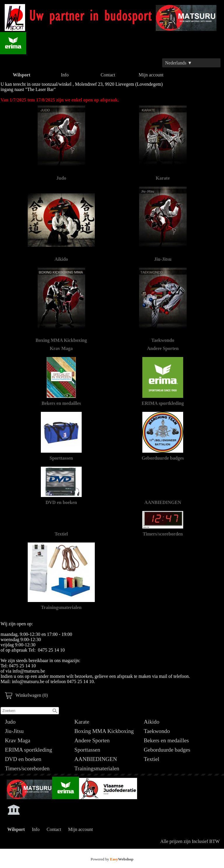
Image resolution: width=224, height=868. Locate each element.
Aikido (152, 722)
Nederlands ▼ (179, 63)
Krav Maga (18, 740)
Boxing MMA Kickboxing (104, 731)
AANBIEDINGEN (96, 759)
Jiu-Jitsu (14, 731)
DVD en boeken (23, 759)
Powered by (112, 859)
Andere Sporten (92, 740)
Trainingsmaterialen (97, 768)
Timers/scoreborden (27, 768)
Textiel (152, 759)
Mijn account (151, 75)
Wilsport (22, 75)
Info (65, 75)
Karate (82, 722)
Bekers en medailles (166, 740)
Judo (10, 722)
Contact (108, 75)
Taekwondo (157, 731)
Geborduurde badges (167, 750)
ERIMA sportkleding (29, 750)
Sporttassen (87, 750)
